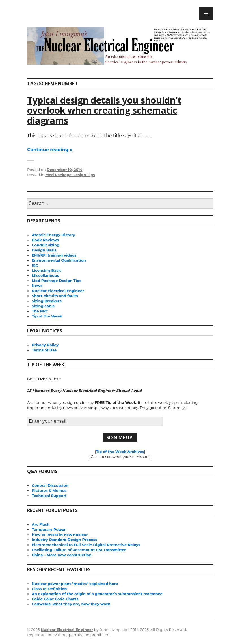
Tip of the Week (47, 316)
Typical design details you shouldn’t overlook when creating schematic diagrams (104, 110)
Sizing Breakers (47, 301)
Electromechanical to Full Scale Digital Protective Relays (86, 545)
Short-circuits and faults (55, 296)
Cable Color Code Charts (55, 599)
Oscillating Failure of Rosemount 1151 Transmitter (79, 550)
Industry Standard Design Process (64, 540)
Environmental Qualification (59, 260)
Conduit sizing (46, 245)
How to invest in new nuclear (60, 535)
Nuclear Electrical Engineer (58, 291)
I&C (35, 265)
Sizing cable (43, 306)
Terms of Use (44, 350)
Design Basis (44, 250)
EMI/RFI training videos (54, 255)
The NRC (40, 311)
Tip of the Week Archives (120, 452)
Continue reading (50, 150)
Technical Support (49, 496)
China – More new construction (61, 555)
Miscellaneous (45, 275)
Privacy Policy (45, 345)
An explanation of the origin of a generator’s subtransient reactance (97, 594)
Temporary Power (49, 529)
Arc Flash (41, 524)
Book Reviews (45, 240)
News (37, 286)
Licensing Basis (47, 270)
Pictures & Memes (49, 490)
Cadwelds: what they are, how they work (71, 604)
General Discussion (50, 485)
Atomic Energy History (53, 235)
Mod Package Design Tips (70, 175)
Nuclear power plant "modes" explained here (75, 584)
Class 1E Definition (49, 589)
